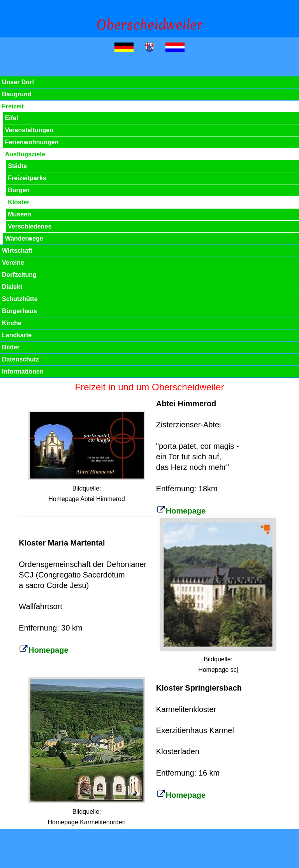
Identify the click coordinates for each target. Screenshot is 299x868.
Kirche (12, 323)
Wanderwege (24, 238)
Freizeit (13, 106)
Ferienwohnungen (32, 142)
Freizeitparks (27, 178)
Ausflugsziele (25, 154)
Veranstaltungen (29, 130)
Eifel (12, 118)
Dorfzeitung (19, 275)
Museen (19, 214)
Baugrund (17, 94)
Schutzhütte (20, 299)
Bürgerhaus (19, 311)
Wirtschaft (17, 251)
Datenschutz (20, 359)
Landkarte (17, 335)
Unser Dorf (18, 82)
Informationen (23, 371)
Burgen (19, 190)
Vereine (13, 263)
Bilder (11, 347)
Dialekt (12, 287)
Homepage (181, 511)
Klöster (18, 202)
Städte (17, 166)
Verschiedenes (30, 226)
